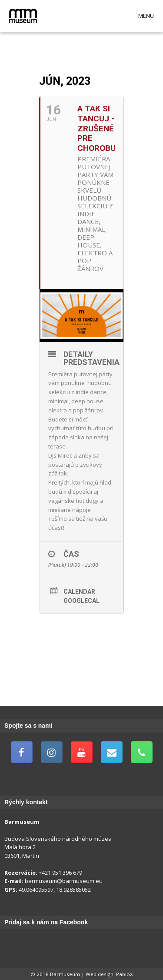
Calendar (79, 592)
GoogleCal (81, 601)
